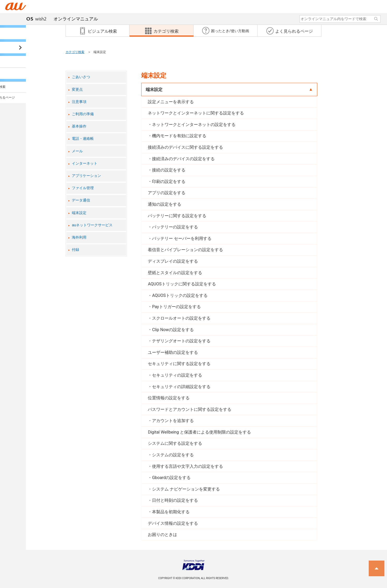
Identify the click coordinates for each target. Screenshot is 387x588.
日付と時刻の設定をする (175, 500)
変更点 (77, 90)
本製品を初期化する (171, 512)
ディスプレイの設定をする (173, 261)
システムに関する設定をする (175, 443)
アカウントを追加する (173, 421)
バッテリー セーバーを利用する (182, 238)
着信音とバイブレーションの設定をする (185, 250)
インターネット (85, 163)
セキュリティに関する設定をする (179, 364)
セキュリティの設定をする (177, 375)
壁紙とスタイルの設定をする (175, 273)
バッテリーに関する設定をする (177, 216)
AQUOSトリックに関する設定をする (182, 284)
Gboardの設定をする (171, 478)
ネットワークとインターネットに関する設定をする (196, 113)
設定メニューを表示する (171, 102)
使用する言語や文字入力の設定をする (187, 466)
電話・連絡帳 (83, 139)
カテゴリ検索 (75, 52)
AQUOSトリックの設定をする (180, 295)
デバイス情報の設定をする (173, 523)
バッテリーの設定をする (175, 227)
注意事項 (79, 102)
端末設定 (79, 213)
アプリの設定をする (167, 193)
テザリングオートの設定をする (181, 341)
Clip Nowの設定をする (173, 330)
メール (77, 151)
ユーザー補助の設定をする (173, 352)
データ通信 (81, 200)
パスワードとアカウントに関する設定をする (190, 409)
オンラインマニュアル (56, 19)
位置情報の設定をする (169, 398)
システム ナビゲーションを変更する (186, 489)
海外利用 (79, 237)
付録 (75, 250)
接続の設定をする (169, 170)
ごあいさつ (81, 77)
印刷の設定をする (169, 181)
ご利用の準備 (83, 114)
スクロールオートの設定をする (181, 318)
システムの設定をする (173, 455)
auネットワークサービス (92, 225)
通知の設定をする (165, 204)
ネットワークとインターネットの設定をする (194, 125)
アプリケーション (86, 176)
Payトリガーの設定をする (176, 307)
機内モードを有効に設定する (179, 136)
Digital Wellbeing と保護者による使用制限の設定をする (199, 432)
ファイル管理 (83, 188)
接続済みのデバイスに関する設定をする (185, 147)
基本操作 (79, 126)
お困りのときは (162, 535)
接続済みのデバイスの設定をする (183, 159)
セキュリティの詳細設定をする (181, 387)
